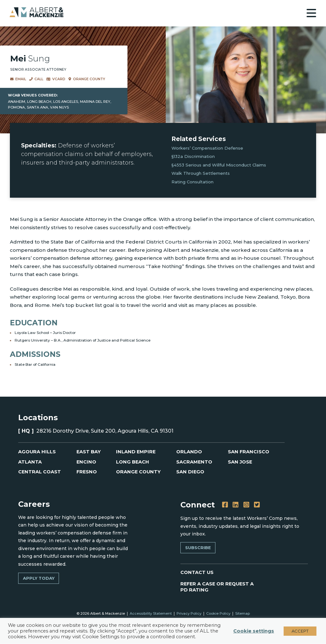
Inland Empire (136, 452)
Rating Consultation (192, 182)
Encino (86, 462)
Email (18, 79)
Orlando (189, 452)
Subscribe (198, 547)
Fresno (87, 472)
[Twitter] (256, 505)
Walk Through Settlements (201, 173)
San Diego (190, 472)
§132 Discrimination (193, 156)
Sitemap (242, 614)
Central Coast (40, 472)
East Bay (88, 452)
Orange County (87, 79)
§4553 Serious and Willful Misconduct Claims (219, 165)
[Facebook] (225, 505)
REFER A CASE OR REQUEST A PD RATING (216, 587)
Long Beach (133, 462)
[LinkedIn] (235, 505)
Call (36, 79)
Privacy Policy (189, 614)
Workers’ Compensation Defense (207, 148)
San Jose (240, 462)
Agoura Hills (37, 452)
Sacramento (194, 462)
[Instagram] (246, 505)
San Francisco (249, 452)
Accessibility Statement (151, 614)
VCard (56, 79)
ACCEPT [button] (300, 631)
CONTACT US (197, 572)
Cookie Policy (218, 614)
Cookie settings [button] (254, 631)
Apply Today (38, 578)
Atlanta (30, 462)
